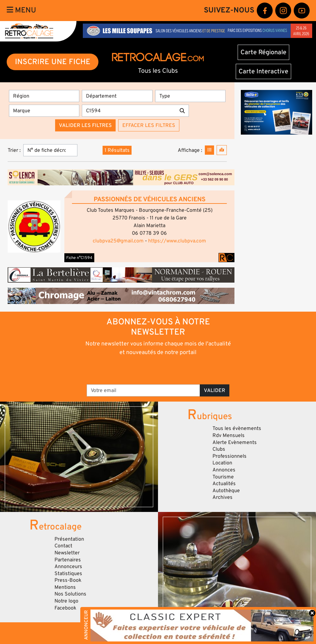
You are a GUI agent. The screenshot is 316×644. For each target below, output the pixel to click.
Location (222, 463)
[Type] (190, 96)
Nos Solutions (70, 594)
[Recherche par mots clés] (129, 111)
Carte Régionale (263, 52)
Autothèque (226, 491)
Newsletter (67, 553)
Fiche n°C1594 (79, 258)
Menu (21, 10)
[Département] (117, 96)
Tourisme (223, 477)
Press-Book (68, 580)
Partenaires (68, 560)
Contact (63, 546)
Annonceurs (68, 566)
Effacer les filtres (149, 125)
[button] (34, 226)
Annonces (224, 470)
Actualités (224, 484)
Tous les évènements (237, 428)
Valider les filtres (85, 125)
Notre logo (66, 601)
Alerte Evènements (235, 442)
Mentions (65, 587)
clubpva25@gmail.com (118, 241)
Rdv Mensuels (229, 435)
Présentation (69, 539)
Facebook (65, 608)
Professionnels (230, 456)
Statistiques (68, 574)
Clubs (219, 449)
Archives (223, 497)
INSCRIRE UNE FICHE (53, 62)
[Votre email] (143, 390)
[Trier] (50, 150)
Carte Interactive (263, 71)
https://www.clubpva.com (177, 241)
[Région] (44, 96)
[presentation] (149, 370)
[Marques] (44, 111)
